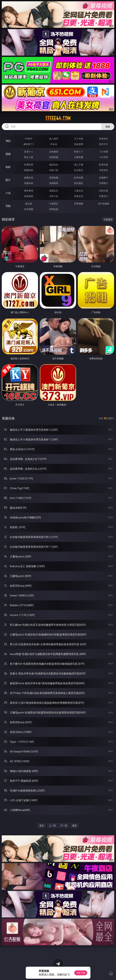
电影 (8, 167)
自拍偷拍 (54, 152)
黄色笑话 (79, 196)
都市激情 (29, 191)
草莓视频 (79, 204)
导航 (8, 206)
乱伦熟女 (79, 170)
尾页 (74, 826)
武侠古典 (104, 191)
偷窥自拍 (29, 178)
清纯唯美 (54, 183)
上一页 (52, 826)
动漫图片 (104, 178)
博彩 (8, 141)
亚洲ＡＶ (29, 152)
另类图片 (104, 183)
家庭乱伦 (54, 191)
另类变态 (104, 170)
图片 (8, 180)
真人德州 (54, 139)
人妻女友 (79, 191)
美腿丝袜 (29, 183)
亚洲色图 (54, 178)
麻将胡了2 (29, 144)
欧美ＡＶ (79, 152)
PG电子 (29, 139)
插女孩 (29, 204)
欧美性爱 (104, 165)
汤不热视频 (104, 204)
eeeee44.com (58, 118)
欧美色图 (79, 178)
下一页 (64, 826)
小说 (8, 193)
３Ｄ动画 (104, 152)
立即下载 (81, 973)
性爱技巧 (104, 196)
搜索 (108, 127)
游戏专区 (104, 139)
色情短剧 (54, 209)
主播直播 (79, 157)
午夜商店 (54, 204)
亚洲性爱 (29, 165)
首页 (42, 826)
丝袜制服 (54, 157)
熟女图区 (79, 183)
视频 (8, 154)
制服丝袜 (29, 170)
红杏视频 (29, 209)
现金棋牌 (79, 144)
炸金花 (54, 144)
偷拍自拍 (54, 165)
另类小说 (54, 196)
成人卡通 (79, 165)
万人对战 (79, 139)
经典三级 (54, 170)
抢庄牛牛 (104, 144)
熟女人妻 (29, 157)
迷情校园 (29, 196)
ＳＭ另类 (104, 157)
